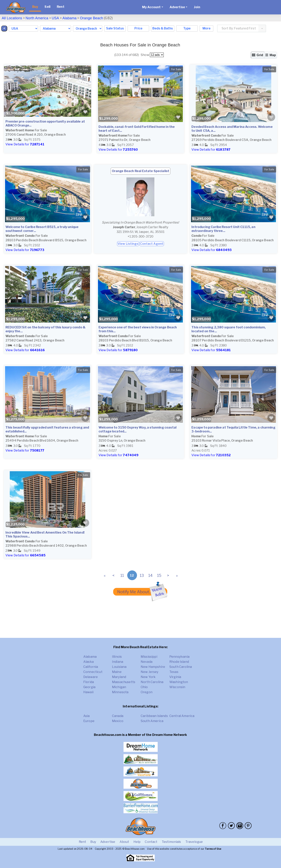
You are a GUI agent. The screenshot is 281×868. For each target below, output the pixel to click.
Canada (118, 716)
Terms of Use (213, 849)
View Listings (128, 244)
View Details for (25, 144)
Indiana (118, 662)
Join (197, 7)
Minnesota (120, 692)
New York (148, 677)
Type (187, 28)
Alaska (88, 662)
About (124, 842)
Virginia (175, 677)
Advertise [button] (177, 7)
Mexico (118, 721)
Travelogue (194, 842)
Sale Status (115, 28)
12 (132, 575)
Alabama (69, 18)
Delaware (91, 677)
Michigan (119, 687)
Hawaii (88, 692)
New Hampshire (153, 667)
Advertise (108, 842)
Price (138, 28)
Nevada (147, 662)
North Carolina (152, 682)
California (91, 667)
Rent (61, 7)
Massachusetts (124, 682)
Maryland (119, 677)
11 (122, 575)
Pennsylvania (179, 657)
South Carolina (181, 667)
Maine (117, 672)
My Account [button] (151, 7)
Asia (87, 716)
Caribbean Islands (154, 716)
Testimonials (171, 842)
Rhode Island (179, 662)
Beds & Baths (163, 28)
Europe (89, 721)
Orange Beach (92, 18)
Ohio (144, 687)
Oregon (147, 692)
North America (37, 18)
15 (159, 575)
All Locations (12, 18)
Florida (89, 682)
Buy (35, 7)
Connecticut (93, 672)
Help (137, 842)
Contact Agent (152, 244)
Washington (179, 682)
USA (55, 18)
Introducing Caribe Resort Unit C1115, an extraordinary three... (223, 229)
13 (142, 575)
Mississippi (149, 657)
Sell (47, 7)
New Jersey (150, 672)
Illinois (117, 657)
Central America (182, 716)
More (207, 28)
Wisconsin (177, 687)
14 (150, 575)
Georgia (89, 687)
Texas (174, 672)
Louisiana (119, 667)
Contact (151, 842)
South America (152, 721)
